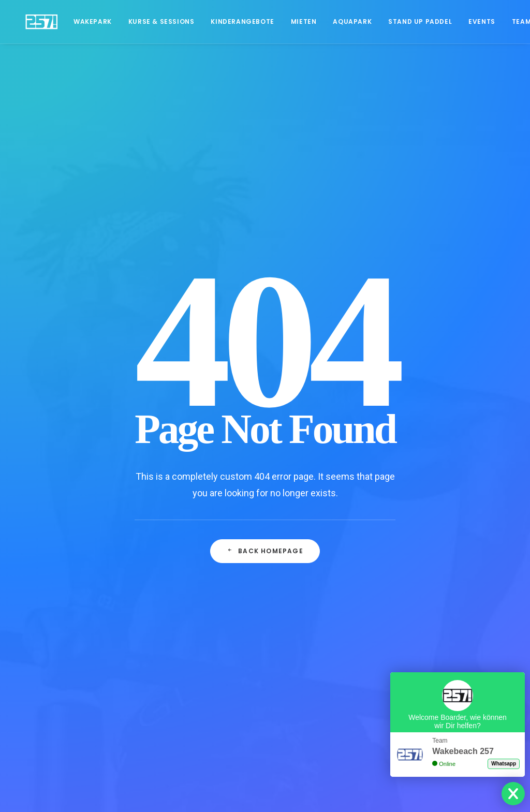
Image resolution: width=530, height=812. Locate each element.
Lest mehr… (437, 549)
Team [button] (505, 21)
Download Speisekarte (66, 603)
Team (38, 549)
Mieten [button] (287, 21)
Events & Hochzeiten (64, 577)
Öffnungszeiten (55, 563)
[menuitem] (76, 22)
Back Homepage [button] (265, 331)
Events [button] (465, 21)
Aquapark (336, 21)
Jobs (37, 536)
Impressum (48, 522)
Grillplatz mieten (56, 590)
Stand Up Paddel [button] (403, 21)
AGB (36, 509)
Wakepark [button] (76, 21)
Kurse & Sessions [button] (145, 21)
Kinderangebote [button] (226, 21)
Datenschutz (50, 495)
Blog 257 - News (56, 617)
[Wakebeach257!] (33, 22)
